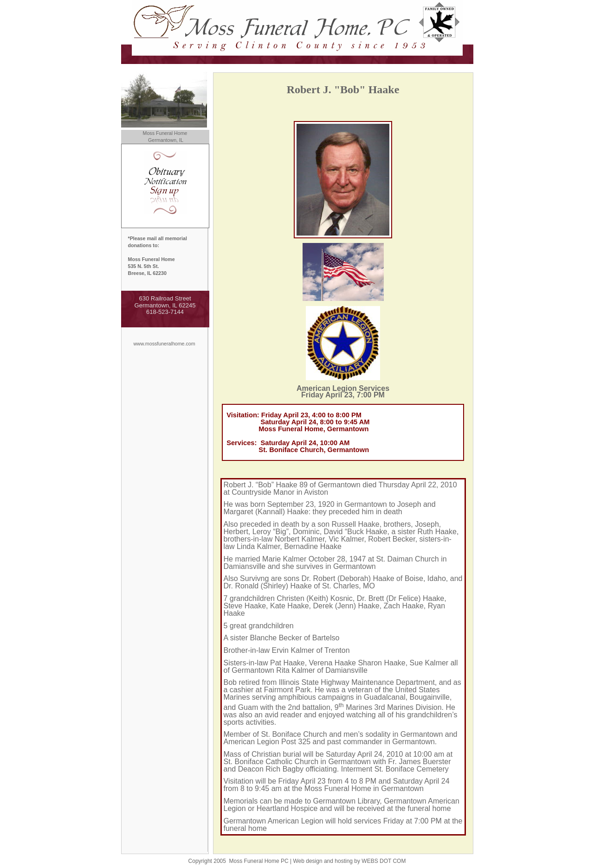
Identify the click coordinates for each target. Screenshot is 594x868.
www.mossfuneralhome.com (164, 344)
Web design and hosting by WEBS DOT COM (349, 861)
